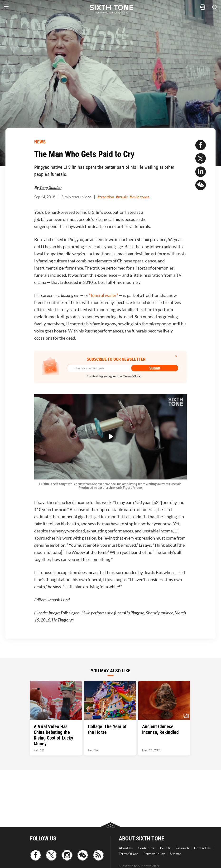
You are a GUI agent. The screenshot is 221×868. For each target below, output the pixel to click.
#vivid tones (139, 197)
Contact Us (202, 848)
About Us (126, 848)
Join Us (165, 848)
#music (122, 197)
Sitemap (176, 854)
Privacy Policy (154, 854)
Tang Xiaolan (50, 187)
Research (182, 848)
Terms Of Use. (132, 376)
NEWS (40, 142)
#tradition (106, 197)
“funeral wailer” (104, 295)
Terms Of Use (129, 854)
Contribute (146, 848)
